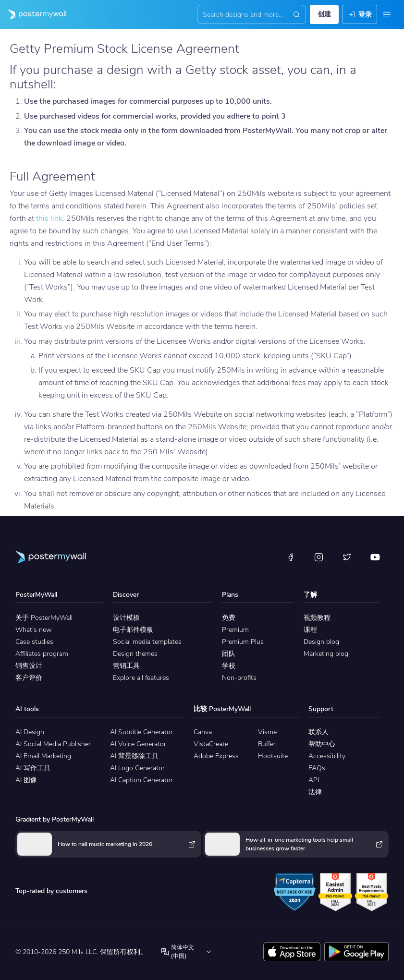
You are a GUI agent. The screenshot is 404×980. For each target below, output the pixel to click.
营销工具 (126, 666)
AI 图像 (26, 780)
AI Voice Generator (138, 744)
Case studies (34, 642)
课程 (310, 630)
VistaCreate (211, 744)
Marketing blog (326, 654)
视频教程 (317, 618)
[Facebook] (291, 557)
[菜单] (387, 14)
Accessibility (327, 756)
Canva (203, 732)
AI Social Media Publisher (53, 744)
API (314, 780)
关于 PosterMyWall (44, 618)
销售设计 (29, 666)
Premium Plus (243, 642)
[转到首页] (33, 14)
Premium (235, 630)
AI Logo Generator (137, 768)
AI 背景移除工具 (134, 756)
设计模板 (126, 618)
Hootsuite (273, 756)
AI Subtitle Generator (141, 732)
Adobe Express (216, 756)
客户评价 (29, 678)
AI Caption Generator (141, 780)
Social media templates (147, 642)
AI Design (30, 732)
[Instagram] (319, 557)
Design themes (135, 654)
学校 (229, 666)
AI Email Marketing (43, 756)
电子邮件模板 (133, 630)
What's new (34, 630)
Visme (267, 732)
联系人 (318, 732)
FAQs (317, 768)
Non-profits (239, 678)
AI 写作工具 (33, 768)
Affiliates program (42, 654)
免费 (229, 618)
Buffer (267, 744)
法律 (315, 792)
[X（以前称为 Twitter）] (347, 557)
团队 (229, 654)
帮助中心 (322, 744)
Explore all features (141, 678)
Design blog (321, 642)
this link (49, 218)
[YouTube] (375, 557)
